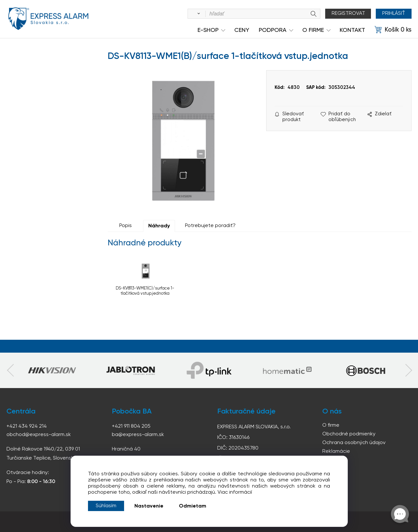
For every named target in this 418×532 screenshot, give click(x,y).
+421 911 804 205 (131, 426)
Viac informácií (235, 492)
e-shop (208, 30)
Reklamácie (336, 451)
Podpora (273, 30)
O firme (331, 425)
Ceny (242, 30)
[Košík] (393, 30)
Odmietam (193, 506)
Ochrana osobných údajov (354, 443)
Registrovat (348, 14)
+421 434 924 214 (27, 426)
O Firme (313, 30)
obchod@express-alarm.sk (39, 435)
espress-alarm (48, 19)
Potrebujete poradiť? (210, 226)
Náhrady (159, 226)
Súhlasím (106, 506)
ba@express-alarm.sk (138, 435)
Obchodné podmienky (349, 434)
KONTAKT (352, 30)
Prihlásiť (394, 14)
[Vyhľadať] (198, 14)
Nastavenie (149, 506)
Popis (126, 226)
